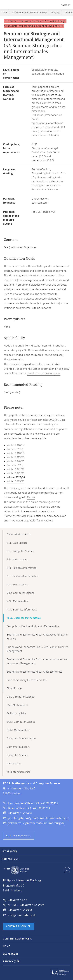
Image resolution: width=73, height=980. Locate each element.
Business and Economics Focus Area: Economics (34, 672)
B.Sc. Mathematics (17, 560)
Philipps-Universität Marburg (16, 870)
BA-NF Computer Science (21, 722)
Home (4, 12)
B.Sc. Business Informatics (21, 568)
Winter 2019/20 (16, 457)
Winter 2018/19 (16, 453)
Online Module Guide (19, 535)
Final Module (14, 689)
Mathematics (14, 764)
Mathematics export (18, 747)
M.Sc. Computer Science (20, 593)
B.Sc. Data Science (17, 543)
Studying (55, 12)
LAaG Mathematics (17, 705)
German (66, 5)
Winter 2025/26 (16, 481)
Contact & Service (18, 926)
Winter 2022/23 (16, 473)
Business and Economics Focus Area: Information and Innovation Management (38, 661)
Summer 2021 (15, 465)
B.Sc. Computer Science (20, 551)
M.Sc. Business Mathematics (24, 618)
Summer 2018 (15, 449)
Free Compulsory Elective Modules (27, 680)
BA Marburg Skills (16, 714)
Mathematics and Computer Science (29, 12)
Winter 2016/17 (16, 445)
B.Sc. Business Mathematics (22, 576)
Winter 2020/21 (16, 461)
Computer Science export (21, 739)
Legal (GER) (9, 851)
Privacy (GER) (11, 859)
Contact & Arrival (19, 836)
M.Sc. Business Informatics (22, 610)
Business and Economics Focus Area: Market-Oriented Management (38, 649)
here (60, 26)
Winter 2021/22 (16, 469)
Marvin (31, 497)
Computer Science (17, 755)
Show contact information (67, 870)
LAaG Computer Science (20, 697)
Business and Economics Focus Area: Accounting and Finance (37, 637)
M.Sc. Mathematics (17, 601)
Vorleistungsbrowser (18, 772)
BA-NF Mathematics (18, 730)
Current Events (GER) (18, 939)
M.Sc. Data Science (17, 585)
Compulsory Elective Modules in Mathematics (33, 626)
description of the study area (44, 374)
